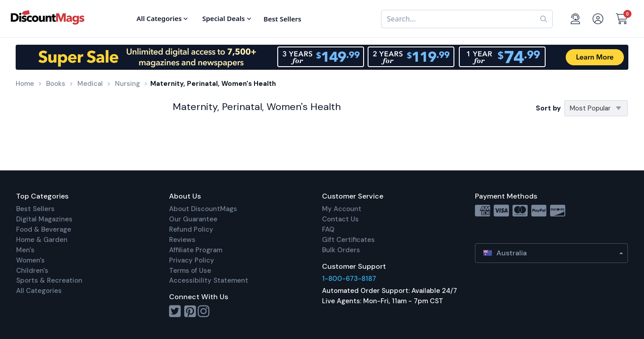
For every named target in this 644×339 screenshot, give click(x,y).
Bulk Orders (341, 250)
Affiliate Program (196, 250)
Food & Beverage (44, 229)
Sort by (548, 108)
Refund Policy (191, 229)
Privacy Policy (192, 260)
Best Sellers (35, 209)
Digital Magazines (44, 219)
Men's (25, 250)
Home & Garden (42, 240)
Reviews (182, 240)
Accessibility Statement (209, 280)
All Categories (39, 291)
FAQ (328, 229)
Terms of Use (190, 271)
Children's (32, 271)
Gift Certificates (348, 240)
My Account (342, 209)
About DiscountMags (203, 209)
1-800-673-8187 (349, 279)
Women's (30, 260)
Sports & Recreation (49, 280)
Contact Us (340, 219)
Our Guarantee (193, 219)
